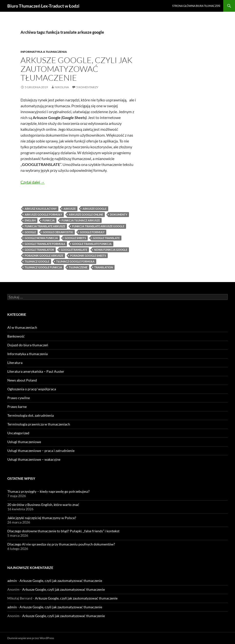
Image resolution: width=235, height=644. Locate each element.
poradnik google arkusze (44, 256)
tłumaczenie (78, 267)
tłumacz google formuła (75, 261)
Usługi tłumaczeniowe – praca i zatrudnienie (41, 451)
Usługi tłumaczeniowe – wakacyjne (34, 459)
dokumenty (119, 214)
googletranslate (74, 250)
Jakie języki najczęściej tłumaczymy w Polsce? (42, 518)
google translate (106, 238)
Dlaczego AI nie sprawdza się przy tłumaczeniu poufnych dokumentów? (61, 544)
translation (104, 267)
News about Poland (22, 380)
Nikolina (62, 87)
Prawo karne (17, 407)
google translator (39, 250)
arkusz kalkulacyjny (41, 209)
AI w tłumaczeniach (22, 327)
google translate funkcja (92, 244)
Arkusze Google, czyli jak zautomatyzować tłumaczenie (76, 69)
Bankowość (16, 336)
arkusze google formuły (43, 214)
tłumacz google (37, 261)
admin (12, 581)
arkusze (70, 209)
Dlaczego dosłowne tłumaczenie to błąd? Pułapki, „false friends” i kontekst (63, 531)
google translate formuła (45, 244)
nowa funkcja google (111, 250)
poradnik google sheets (88, 256)
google (30, 232)
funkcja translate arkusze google (98, 226)
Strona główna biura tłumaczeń (196, 6)
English (30, 220)
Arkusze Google (95, 209)
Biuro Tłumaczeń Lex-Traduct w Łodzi (43, 6)
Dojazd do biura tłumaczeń (28, 345)
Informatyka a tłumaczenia (44, 52)
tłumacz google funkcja (43, 267)
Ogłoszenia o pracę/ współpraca (32, 389)
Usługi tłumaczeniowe (24, 442)
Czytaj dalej (33, 182)
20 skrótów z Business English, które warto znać (43, 505)
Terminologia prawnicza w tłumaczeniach (39, 424)
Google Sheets (75, 238)
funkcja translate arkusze (45, 226)
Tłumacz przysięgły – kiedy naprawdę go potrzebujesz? (48, 491)
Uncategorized (18, 433)
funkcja (49, 220)
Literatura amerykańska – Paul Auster (36, 371)
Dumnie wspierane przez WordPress (31, 638)
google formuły (92, 232)
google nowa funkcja (41, 238)
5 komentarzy (87, 87)
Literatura (15, 363)
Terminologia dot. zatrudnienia (31, 415)
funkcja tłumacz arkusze (81, 220)
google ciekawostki (58, 232)
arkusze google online (86, 214)
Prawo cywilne (19, 398)
